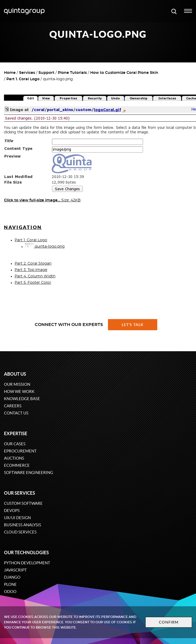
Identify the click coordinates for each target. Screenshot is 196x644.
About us (15, 374)
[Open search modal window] (174, 11)
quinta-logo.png (45, 247)
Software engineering (29, 473)
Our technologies (26, 552)
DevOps (12, 510)
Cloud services (20, 532)
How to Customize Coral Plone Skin (124, 73)
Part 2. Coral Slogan (33, 264)
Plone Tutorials (72, 73)
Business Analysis (23, 525)
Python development (27, 563)
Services (27, 73)
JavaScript (15, 570)
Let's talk (133, 325)
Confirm (169, 622)
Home (10, 73)
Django (12, 577)
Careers (13, 406)
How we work (19, 391)
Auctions (14, 458)
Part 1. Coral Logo (23, 79)
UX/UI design (17, 518)
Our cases (15, 444)
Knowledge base (22, 399)
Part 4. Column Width (35, 276)
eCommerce (17, 465)
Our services (19, 493)
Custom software (23, 503)
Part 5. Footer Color (33, 283)
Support (46, 73)
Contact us (16, 413)
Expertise (16, 433)
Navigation (23, 227)
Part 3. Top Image (31, 270)
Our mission (17, 384)
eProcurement (20, 451)
